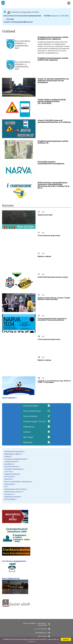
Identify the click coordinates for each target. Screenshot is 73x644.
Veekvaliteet (9, 484)
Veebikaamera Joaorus (13, 492)
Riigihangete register (12, 454)
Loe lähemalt (31, 641)
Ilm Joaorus (9, 494)
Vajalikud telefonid (11, 474)
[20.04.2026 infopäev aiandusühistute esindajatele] (36, 170)
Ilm (5, 487)
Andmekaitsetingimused (14, 451)
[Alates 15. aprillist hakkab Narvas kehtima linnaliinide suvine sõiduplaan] (36, 87)
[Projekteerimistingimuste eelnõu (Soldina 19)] (36, 149)
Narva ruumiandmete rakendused (17, 482)
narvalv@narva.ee (41, 633)
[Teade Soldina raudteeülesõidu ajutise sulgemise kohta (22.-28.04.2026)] (36, 108)
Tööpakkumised (11, 461)
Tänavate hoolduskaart (13, 469)
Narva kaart (9, 477)
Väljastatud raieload (12, 497)
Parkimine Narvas (11, 467)
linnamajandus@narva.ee (22, 22)
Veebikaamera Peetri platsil (15, 489)
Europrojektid (10, 499)
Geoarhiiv (8, 479)
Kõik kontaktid (42, 636)
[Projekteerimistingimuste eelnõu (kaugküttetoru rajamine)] (36, 46)
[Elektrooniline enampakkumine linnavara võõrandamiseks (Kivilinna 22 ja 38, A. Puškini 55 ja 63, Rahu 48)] (36, 191)
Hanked (7, 456)
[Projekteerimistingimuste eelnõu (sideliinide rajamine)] (36, 66)
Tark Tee (8, 472)
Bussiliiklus (9, 464)
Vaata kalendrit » (9, 398)
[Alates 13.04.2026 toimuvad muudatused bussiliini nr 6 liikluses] (36, 129)
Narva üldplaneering (11, 578)
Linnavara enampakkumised (15, 459)
